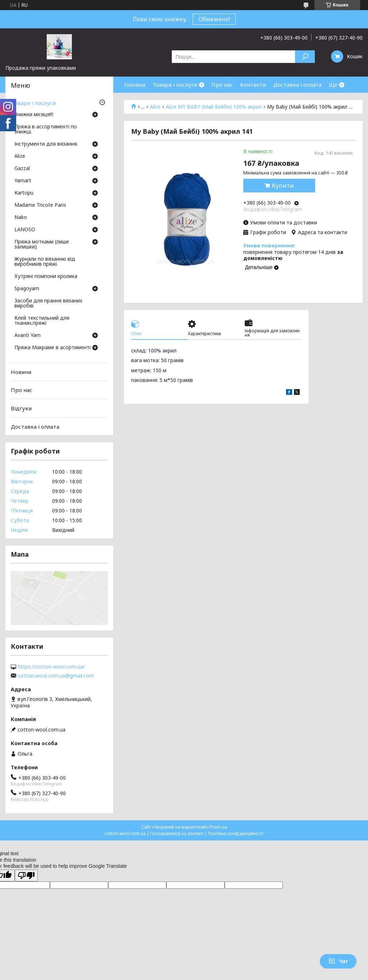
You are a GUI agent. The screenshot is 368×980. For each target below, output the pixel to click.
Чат (338, 961)
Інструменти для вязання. (46, 144)
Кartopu (24, 193)
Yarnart (23, 181)
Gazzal (22, 169)
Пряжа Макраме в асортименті (52, 348)
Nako (21, 218)
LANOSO (25, 230)
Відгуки (21, 408)
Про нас (222, 85)
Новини (21, 372)
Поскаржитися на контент (177, 833)
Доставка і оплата (297, 85)
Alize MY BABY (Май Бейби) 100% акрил (214, 107)
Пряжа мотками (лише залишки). (42, 245)
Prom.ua (218, 827)
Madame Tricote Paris (40, 205)
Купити (283, 186)
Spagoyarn (27, 289)
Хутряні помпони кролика (46, 277)
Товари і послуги (175, 85)
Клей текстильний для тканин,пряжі (42, 321)
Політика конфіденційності (236, 833)
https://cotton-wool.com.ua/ (51, 667)
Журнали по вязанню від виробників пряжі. (45, 262)
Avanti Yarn (27, 336)
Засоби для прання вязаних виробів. (48, 304)
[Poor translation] (26, 876)
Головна (135, 85)
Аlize (155, 107)
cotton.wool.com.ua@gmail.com (56, 676)
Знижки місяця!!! (34, 115)
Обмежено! (214, 19)
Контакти (253, 85)
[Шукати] (305, 57)
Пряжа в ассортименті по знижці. (46, 129)
